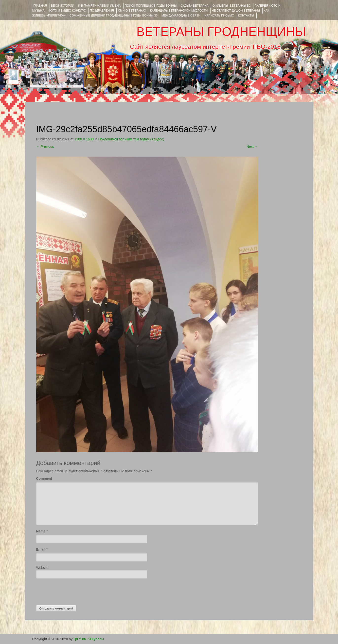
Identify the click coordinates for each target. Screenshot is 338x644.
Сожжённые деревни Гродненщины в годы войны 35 (114, 16)
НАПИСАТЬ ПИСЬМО (219, 16)
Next (252, 147)
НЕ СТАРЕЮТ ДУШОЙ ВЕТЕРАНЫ (236, 11)
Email (41, 549)
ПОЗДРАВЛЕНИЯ (102, 11)
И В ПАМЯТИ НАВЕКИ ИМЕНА (99, 6)
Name (41, 531)
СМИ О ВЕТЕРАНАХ (132, 11)
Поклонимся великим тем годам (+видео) (131, 139)
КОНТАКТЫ (246, 16)
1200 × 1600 (84, 139)
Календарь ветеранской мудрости (179, 11)
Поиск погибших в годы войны (151, 6)
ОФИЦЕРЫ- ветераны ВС (232, 6)
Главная (40, 6)
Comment (44, 479)
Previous (45, 147)
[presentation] (74, 591)
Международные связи (181, 16)
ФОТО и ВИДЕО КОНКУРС (67, 11)
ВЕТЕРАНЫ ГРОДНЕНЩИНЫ (221, 32)
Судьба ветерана (195, 6)
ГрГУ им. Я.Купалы (89, 639)
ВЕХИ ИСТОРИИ (63, 6)
